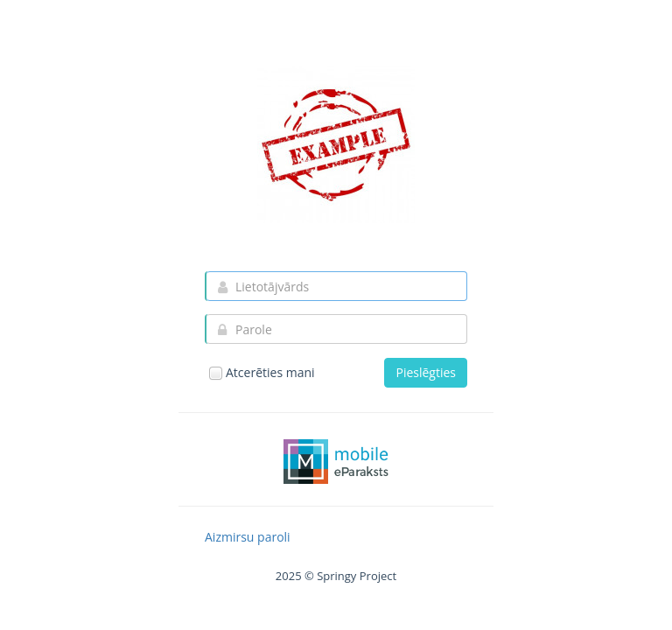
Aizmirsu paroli (248, 537)
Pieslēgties (426, 372)
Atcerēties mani (261, 373)
